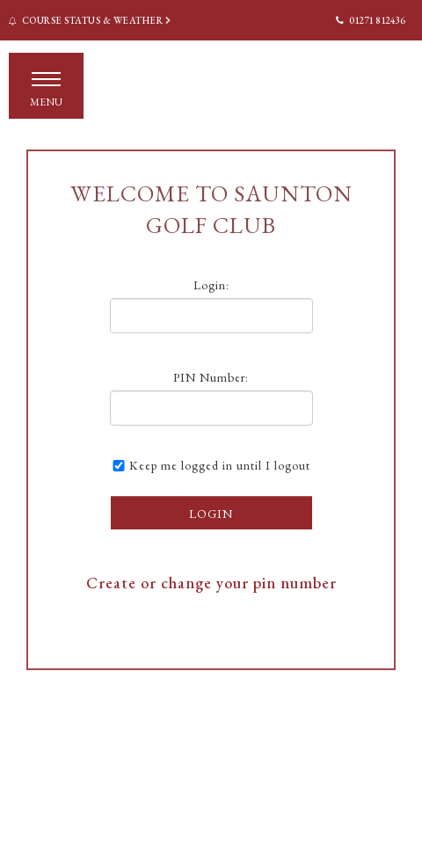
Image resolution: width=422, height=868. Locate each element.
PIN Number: (211, 377)
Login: (211, 285)
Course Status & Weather (91, 20)
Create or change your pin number (211, 583)
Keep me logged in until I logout (211, 465)
